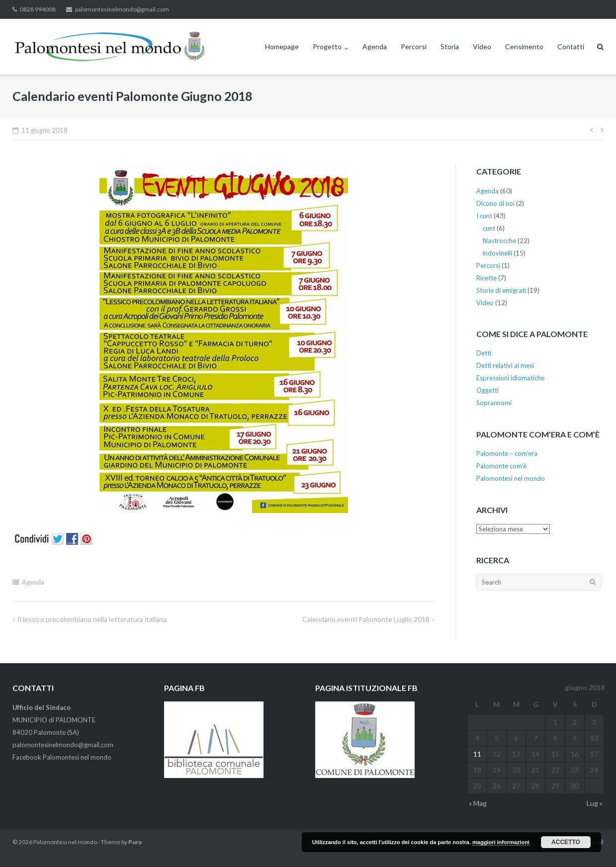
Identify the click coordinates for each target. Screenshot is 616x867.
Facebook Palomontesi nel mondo (62, 757)
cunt (489, 228)
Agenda (375, 46)
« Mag (478, 803)
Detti (484, 353)
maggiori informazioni (501, 842)
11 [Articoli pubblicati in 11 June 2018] (477, 754)
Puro (135, 842)
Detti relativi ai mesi (505, 365)
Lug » (595, 803)
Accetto (566, 842)
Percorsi (414, 46)
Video (482, 46)
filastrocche (499, 241)
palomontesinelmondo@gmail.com (122, 9)
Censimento (524, 46)
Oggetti (487, 390)
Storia (450, 46)
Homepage (282, 46)
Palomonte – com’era (507, 453)
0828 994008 (38, 9)
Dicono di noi (495, 203)
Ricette (486, 278)
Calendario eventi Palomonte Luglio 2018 (366, 619)
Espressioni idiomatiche (510, 378)
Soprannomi (494, 403)
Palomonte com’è (501, 466)
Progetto (327, 46)
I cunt (484, 216)
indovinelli (497, 253)
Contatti (571, 46)
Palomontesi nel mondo (511, 478)
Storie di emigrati (501, 290)
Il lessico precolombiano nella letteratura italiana (92, 619)
